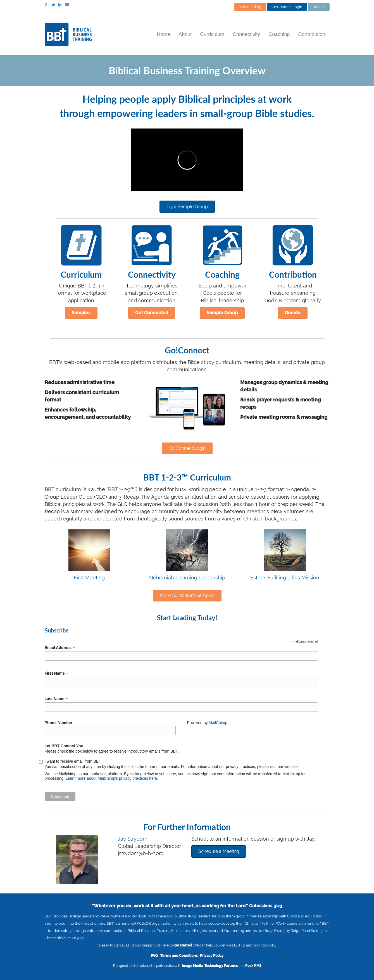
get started (183, 945)
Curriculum (212, 34)
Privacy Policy (212, 955)
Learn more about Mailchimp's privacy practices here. (112, 778)
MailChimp (218, 723)
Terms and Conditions (179, 955)
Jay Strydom (133, 839)
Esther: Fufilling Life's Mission (285, 578)
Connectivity (246, 34)
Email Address (60, 648)
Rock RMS (253, 966)
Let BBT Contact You (64, 746)
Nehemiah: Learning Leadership (187, 578)
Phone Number (59, 723)
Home (163, 34)
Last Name (56, 699)
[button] (187, 207)
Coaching (279, 34)
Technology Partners (221, 966)
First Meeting (89, 578)
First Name (56, 673)
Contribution (312, 34)
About (185, 34)
